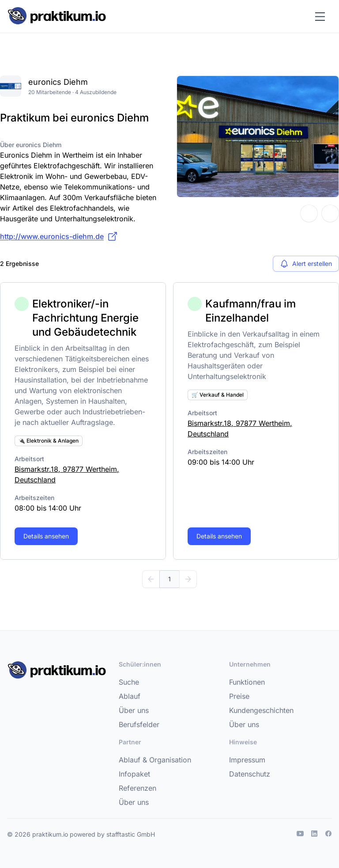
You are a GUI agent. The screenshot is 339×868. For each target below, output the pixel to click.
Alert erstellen (306, 264)
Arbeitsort (29, 459)
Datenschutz (250, 774)
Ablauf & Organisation (155, 760)
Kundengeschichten (261, 710)
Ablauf (130, 696)
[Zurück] (151, 579)
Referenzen (137, 788)
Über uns (134, 710)
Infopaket (134, 774)
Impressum (247, 760)
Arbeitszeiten (34, 498)
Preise (239, 696)
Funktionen (247, 682)
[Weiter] (188, 579)
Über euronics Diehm (31, 145)
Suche (129, 682)
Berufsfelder (139, 724)
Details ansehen (46, 536)
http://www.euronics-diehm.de (59, 236)
